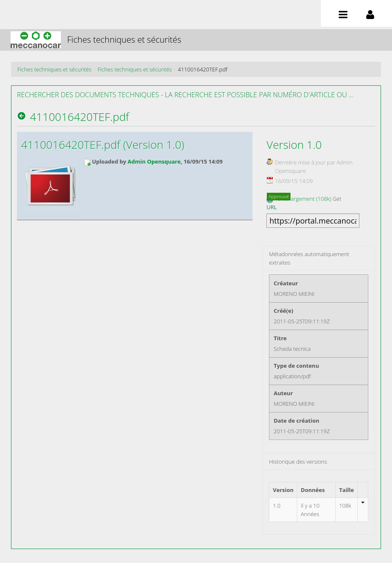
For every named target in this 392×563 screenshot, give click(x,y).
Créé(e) (283, 311)
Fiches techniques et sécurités (54, 69)
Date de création (296, 421)
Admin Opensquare (154, 161)
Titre (280, 338)
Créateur (286, 283)
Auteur (283, 393)
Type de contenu (296, 366)
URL (271, 207)
